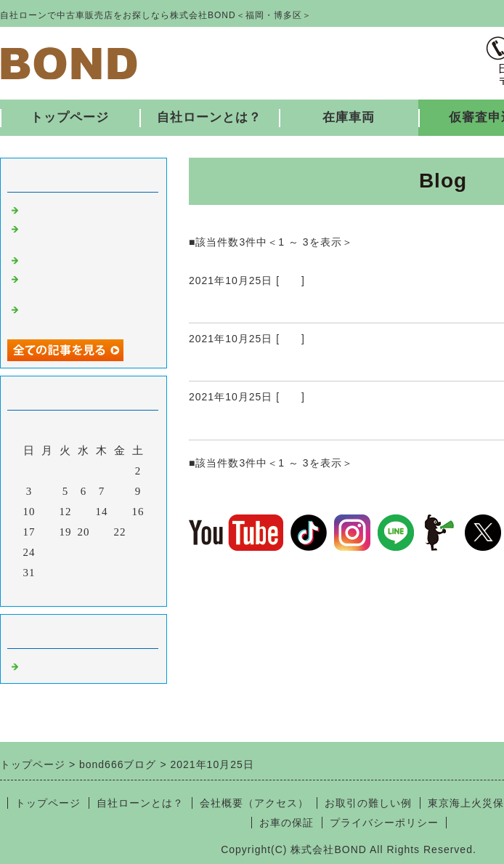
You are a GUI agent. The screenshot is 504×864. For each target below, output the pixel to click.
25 (48, 552)
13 (84, 512)
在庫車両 (349, 117)
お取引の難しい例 (368, 803)
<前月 (53, 592)
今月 (84, 592)
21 (102, 532)
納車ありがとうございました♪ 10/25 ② (320, 363)
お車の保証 (286, 823)
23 (138, 532)
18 (48, 532)
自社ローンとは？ (209, 117)
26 (66, 552)
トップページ (70, 117)
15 (120, 512)
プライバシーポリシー (384, 823)
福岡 (290, 280)
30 (138, 552)
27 (84, 552)
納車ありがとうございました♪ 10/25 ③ (320, 305)
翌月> (114, 592)
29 (120, 552)
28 (102, 552)
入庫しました (57, 209)
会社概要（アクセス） (254, 803)
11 (47, 512)
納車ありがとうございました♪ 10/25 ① (320, 422)
